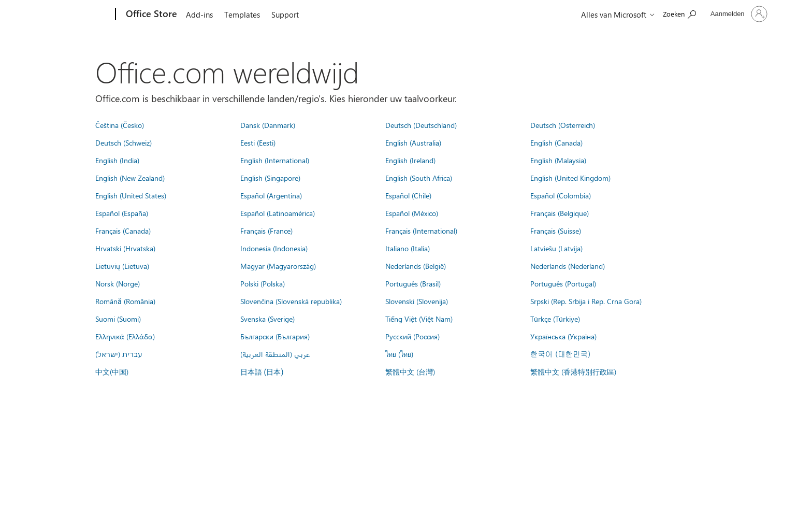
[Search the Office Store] (679, 13)
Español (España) (122, 213)
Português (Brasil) (413, 283)
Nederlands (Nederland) (568, 266)
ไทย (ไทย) (399, 354)
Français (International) (421, 231)
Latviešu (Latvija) (556, 248)
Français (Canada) (123, 231)
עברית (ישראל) (119, 354)
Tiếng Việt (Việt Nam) (419, 319)
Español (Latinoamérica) (278, 213)
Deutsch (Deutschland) (421, 125)
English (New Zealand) (130, 178)
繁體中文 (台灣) (410, 371)
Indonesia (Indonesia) (274, 248)
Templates (242, 15)
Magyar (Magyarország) (278, 266)
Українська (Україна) (563, 336)
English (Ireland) (410, 160)
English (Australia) (413, 142)
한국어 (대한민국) (560, 354)
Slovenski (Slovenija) (417, 301)
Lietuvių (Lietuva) (122, 266)
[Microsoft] (76, 15)
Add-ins (199, 15)
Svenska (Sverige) (267, 319)
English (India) (117, 160)
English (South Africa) (419, 178)
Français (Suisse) (556, 231)
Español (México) (412, 213)
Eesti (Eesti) (258, 142)
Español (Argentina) (271, 195)
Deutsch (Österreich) (563, 125)
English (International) (275, 160)
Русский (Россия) (412, 336)
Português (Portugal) (563, 283)
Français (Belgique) (560, 213)
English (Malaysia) (558, 160)
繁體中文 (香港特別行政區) (573, 371)
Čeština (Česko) (120, 125)
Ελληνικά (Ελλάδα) (125, 336)
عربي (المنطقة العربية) (275, 354)
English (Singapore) (270, 178)
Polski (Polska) (263, 283)
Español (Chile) (408, 195)
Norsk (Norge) (118, 283)
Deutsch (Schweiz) (124, 142)
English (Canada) (556, 142)
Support (285, 15)
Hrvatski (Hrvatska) (125, 248)
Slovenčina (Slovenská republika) (291, 301)
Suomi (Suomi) (118, 319)
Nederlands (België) (416, 266)
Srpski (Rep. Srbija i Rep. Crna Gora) (586, 301)
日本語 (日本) (262, 372)
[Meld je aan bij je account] (738, 14)
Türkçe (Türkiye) (555, 319)
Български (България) (275, 336)
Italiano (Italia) (408, 248)
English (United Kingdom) (570, 178)
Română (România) (125, 301)
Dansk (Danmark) (268, 125)
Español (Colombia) (561, 195)
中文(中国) (112, 371)
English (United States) (131, 195)
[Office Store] (150, 15)
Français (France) (266, 231)
